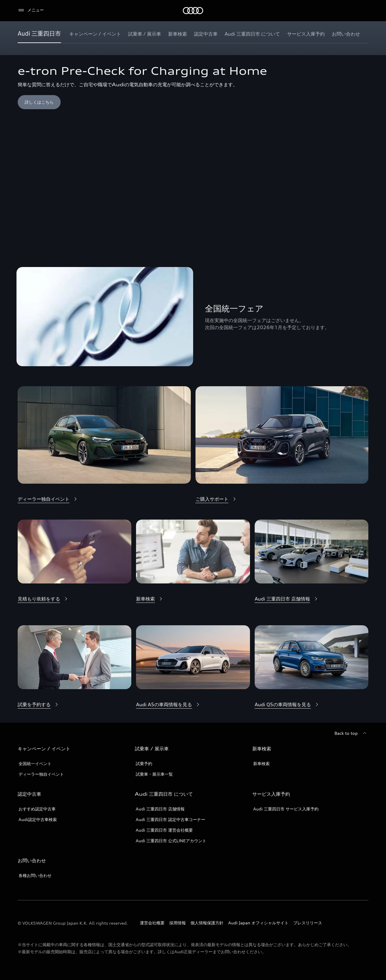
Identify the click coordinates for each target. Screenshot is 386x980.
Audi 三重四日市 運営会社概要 (164, 830)
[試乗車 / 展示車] (145, 34)
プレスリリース (308, 923)
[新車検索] (178, 34)
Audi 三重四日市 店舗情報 (160, 809)
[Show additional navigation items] (364, 34)
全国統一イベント (35, 763)
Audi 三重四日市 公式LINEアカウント (171, 841)
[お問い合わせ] (346, 34)
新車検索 (261, 763)
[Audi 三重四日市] (39, 34)
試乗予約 (144, 763)
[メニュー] (31, 10)
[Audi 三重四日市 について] (252, 34)
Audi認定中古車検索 (38, 819)
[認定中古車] (206, 34)
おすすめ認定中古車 (37, 809)
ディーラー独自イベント (41, 774)
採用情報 (178, 923)
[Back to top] (351, 733)
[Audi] (193, 11)
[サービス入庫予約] (306, 34)
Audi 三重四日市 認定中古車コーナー (170, 819)
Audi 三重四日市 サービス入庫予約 (286, 809)
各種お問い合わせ (35, 875)
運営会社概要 (152, 923)
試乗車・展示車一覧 (154, 774)
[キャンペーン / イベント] (95, 34)
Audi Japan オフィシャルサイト (258, 923)
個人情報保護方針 (207, 923)
